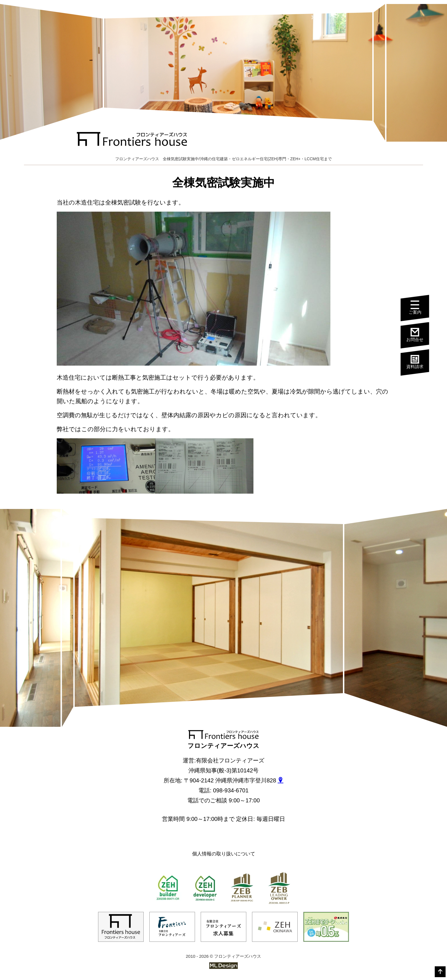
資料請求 (418, 362)
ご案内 (418, 308)
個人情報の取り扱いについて (224, 854)
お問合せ (418, 335)
